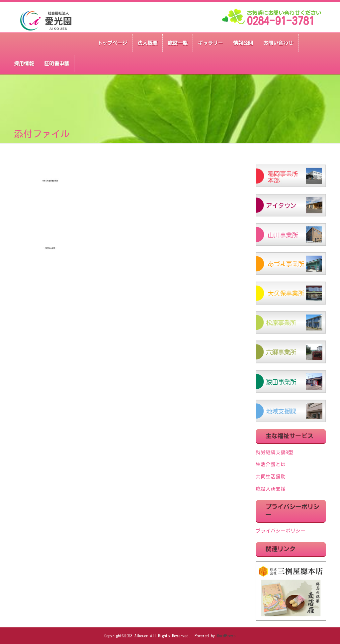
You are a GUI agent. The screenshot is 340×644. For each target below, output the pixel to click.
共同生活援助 (271, 477)
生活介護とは (271, 464)
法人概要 (147, 43)
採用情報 (24, 64)
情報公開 (243, 43)
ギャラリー (210, 43)
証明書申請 (57, 64)
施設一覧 (178, 43)
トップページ (112, 43)
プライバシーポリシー (281, 531)
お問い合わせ (278, 43)
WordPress (226, 636)
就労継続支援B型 (274, 452)
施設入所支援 (271, 489)
